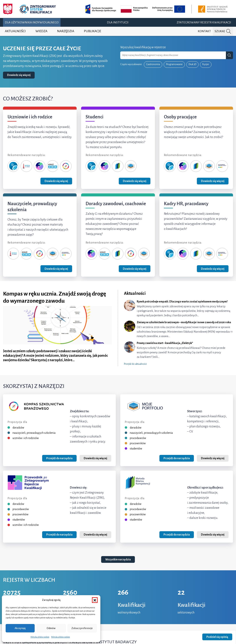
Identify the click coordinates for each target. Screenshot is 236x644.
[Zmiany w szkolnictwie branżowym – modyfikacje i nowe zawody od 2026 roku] (178, 329)
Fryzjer (206, 64)
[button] (95, 600)
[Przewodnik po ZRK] (40, 166)
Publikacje (93, 31)
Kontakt (204, 31)
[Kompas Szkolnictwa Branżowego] (66, 166)
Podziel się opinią (217, 637)
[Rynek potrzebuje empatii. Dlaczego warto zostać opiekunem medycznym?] (178, 309)
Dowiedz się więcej (19, 75)
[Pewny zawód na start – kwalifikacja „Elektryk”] (178, 350)
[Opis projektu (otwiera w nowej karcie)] (157, 9)
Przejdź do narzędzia (59, 458)
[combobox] (173, 55)
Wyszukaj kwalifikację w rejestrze (143, 47)
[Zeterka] (13, 166)
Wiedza (41, 31)
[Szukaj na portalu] (223, 31)
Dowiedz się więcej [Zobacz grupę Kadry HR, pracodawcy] (213, 269)
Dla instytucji (118, 22)
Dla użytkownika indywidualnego (32, 22)
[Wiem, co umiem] (26, 166)
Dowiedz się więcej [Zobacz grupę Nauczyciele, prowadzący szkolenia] (56, 269)
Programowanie (174, 64)
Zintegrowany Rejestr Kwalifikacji (204, 22)
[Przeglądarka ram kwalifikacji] (222, 166)
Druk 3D (192, 64)
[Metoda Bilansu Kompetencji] (118, 166)
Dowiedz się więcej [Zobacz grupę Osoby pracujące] (213, 181)
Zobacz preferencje (82, 628)
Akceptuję (20, 628)
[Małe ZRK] (53, 166)
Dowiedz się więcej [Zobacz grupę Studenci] (135, 181)
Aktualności (15, 31)
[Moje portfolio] (131, 166)
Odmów (51, 628)
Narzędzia (66, 31)
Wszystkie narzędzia (118, 559)
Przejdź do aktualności (135, 364)
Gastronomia (153, 64)
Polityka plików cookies (40, 637)
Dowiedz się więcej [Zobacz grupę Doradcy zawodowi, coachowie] (135, 269)
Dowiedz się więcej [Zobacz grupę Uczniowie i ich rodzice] (56, 181)
